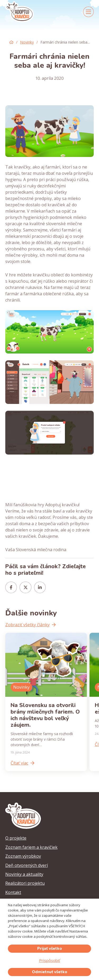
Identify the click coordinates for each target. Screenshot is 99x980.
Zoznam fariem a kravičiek (31, 847)
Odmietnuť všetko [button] (50, 972)
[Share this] (11, 587)
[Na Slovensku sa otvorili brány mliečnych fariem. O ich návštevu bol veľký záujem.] (46, 702)
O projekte (16, 838)
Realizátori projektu (25, 883)
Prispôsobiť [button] (49, 960)
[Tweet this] (25, 587)
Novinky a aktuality (24, 874)
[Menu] (88, 12)
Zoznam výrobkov (23, 856)
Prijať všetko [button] (50, 949)
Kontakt (13, 892)
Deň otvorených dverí (27, 865)
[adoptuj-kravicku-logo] (20, 12)
